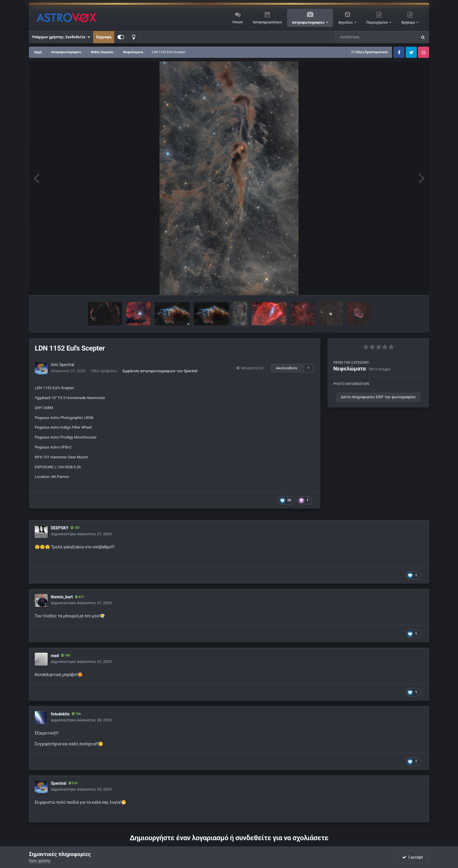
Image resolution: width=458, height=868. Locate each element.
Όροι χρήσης (40, 861)
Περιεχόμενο (378, 22)
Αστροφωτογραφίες (309, 22)
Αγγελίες (346, 22)
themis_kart (62, 597)
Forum (238, 22)
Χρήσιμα (408, 22)
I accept (412, 857)
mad (55, 656)
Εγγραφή (104, 37)
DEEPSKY (60, 528)
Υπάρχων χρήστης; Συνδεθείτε (61, 37)
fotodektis (60, 714)
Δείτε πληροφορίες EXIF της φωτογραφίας (378, 397)
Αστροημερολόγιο (267, 22)
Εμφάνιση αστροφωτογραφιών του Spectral (160, 371)
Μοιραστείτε (250, 368)
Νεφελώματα (349, 369)
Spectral (67, 365)
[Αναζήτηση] (365, 37)
